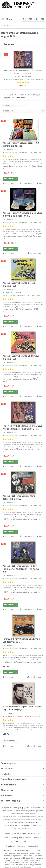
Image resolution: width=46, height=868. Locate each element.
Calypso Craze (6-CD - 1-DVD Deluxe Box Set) (22, 144)
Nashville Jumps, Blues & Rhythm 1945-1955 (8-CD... (22, 214)
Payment (28, 838)
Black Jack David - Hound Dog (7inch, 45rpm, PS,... (22, 708)
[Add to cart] (10, 179)
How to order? (33, 846)
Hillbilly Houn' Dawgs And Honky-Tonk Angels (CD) (21, 569)
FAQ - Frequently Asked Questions (26, 833)
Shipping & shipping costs (15, 846)
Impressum (39, 850)
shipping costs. (25, 808)
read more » (21, 98)
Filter (6, 105)
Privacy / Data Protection (23, 850)
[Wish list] (30, 19)
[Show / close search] (24, 19)
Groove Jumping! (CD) (19, 284)
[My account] (36, 19)
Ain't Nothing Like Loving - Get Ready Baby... (22, 640)
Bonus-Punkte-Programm (13, 838)
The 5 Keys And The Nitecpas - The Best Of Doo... (23, 72)
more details (11, 740)
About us (38, 838)
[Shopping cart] (42, 19)
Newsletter (7, 850)
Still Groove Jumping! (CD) (21, 357)
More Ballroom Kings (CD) (19, 497)
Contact (8, 833)
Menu (7, 19)
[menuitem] (7, 19)
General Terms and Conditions (22, 842)
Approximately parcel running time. (26, 823)
